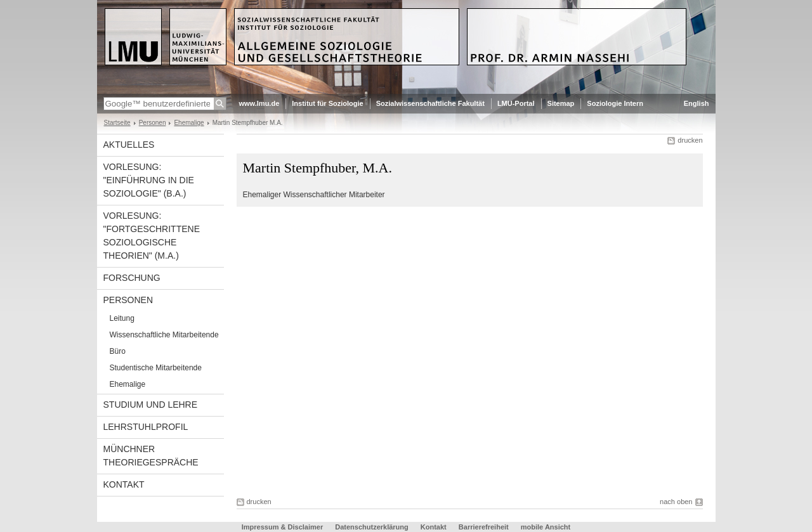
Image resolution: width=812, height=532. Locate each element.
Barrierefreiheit (485, 527)
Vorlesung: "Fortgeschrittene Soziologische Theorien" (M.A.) (152, 236)
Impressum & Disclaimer (282, 527)
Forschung (132, 278)
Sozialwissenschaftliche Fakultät (430, 103)
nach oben (676, 502)
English (697, 103)
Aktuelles (129, 145)
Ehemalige (189, 123)
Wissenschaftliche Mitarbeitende (164, 335)
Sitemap (561, 103)
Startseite (117, 123)
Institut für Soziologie (327, 103)
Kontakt (124, 484)
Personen (153, 123)
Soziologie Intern (615, 103)
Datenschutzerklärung (372, 527)
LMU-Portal (516, 103)
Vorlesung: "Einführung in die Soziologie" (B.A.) (149, 180)
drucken (690, 140)
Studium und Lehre (151, 405)
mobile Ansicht (546, 527)
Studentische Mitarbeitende (156, 368)
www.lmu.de (259, 103)
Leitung (122, 318)
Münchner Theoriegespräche (151, 456)
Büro (118, 351)
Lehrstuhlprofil (146, 427)
